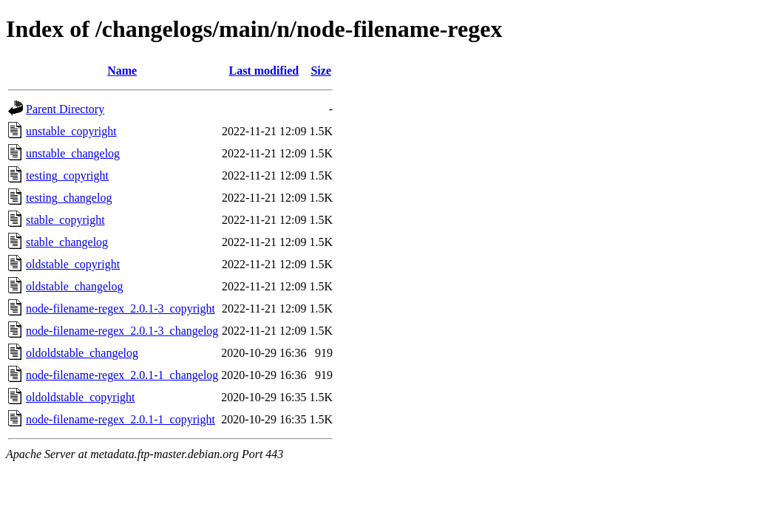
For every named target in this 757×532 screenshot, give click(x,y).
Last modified (264, 71)
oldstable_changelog (75, 286)
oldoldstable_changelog (82, 353)
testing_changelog (69, 198)
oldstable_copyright (73, 264)
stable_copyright (65, 220)
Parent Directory (65, 109)
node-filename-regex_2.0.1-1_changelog (122, 375)
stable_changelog (67, 242)
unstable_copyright (71, 131)
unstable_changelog (73, 153)
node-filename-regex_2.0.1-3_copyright (120, 308)
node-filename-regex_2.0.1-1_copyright (120, 419)
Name (122, 71)
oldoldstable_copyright (81, 397)
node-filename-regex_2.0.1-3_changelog (122, 331)
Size (321, 71)
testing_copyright (67, 175)
